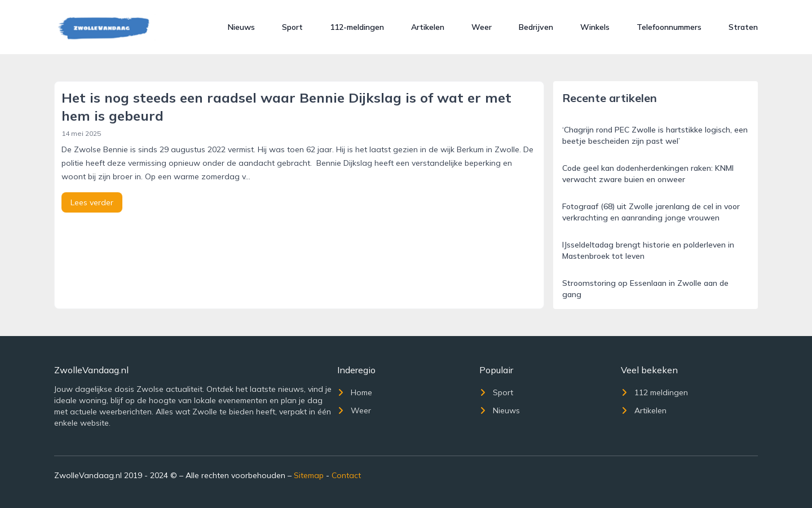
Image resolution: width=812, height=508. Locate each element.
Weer (482, 27)
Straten (743, 27)
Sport (292, 27)
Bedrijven (536, 27)
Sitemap (309, 475)
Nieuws (241, 27)
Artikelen (428, 27)
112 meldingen (654, 392)
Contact (346, 475)
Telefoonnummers (669, 27)
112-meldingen (357, 27)
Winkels (595, 27)
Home (355, 392)
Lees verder (92, 202)
